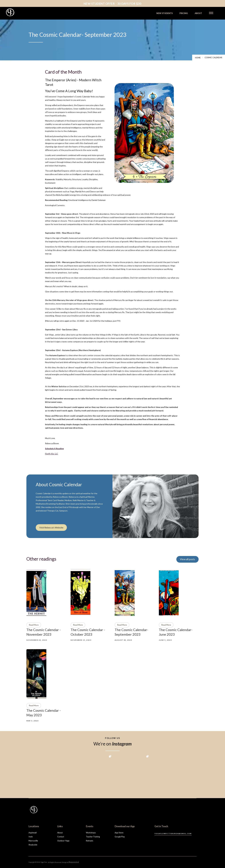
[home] (18, 12)
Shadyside (33, 845)
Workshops (91, 833)
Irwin (31, 837)
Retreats (90, 841)
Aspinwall (33, 833)
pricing (184, 13)
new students (165, 13)
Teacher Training (93, 837)
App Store (119, 833)
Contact (61, 837)
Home (198, 58)
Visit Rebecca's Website (51, 527)
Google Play (120, 837)
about (198, 13)
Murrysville (33, 841)
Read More (34, 625)
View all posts (187, 559)
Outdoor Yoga (63, 841)
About (60, 833)
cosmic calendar (213, 58)
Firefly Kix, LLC (52, 454)
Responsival (74, 862)
